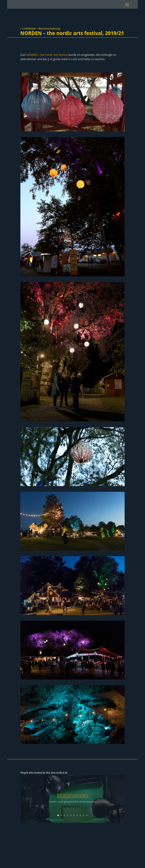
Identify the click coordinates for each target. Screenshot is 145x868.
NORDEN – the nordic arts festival (47, 55)
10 (87, 815)
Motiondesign (72, 796)
